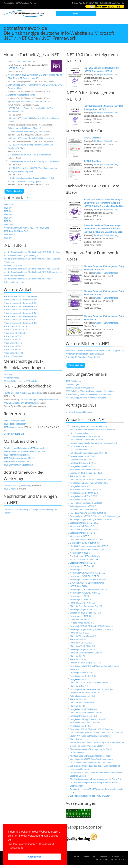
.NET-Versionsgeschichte (15, 421)
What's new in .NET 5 (80, 536)
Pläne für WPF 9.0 (78, 699)
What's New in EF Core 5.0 (82, 526)
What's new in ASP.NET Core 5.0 (85, 530)
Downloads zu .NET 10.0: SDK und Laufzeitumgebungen (95, 516)
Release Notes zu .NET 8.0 (82, 623)
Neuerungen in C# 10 (79, 570)
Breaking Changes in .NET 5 (83, 533)
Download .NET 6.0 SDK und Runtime (87, 550)
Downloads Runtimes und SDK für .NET (88, 440)
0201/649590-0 (102, 3)
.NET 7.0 (8, 215)
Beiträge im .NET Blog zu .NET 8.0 (85, 613)
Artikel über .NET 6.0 (13, 340)
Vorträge (69, 412)
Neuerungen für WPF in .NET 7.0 (85, 576)
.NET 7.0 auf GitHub (79, 586)
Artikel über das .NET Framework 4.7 (20, 320)
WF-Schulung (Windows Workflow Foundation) (86, 398)
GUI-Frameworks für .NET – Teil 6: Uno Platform (29, 155)
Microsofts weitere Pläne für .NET (85, 560)
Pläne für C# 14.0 (78, 476)
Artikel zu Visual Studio (14, 356)
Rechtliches (118, 860)
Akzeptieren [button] (35, 857)
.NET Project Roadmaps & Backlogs (86, 503)
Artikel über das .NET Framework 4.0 (20, 310)
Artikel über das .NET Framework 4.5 (20, 313)
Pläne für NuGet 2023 (80, 633)
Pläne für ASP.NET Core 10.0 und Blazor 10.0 (90, 480)
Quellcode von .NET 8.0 (81, 620)
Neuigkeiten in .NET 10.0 (81, 500)
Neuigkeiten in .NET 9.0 (81, 726)
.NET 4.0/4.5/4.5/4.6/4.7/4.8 (16, 231)
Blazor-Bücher (76, 739)
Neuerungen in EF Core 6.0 (82, 566)
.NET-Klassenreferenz (13, 427)
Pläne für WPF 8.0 (78, 639)
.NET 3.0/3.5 (9, 235)
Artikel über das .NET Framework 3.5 (20, 306)
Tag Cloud (89, 856)
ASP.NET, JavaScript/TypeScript (80, 388)
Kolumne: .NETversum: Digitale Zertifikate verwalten (31, 138)
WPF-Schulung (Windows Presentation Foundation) (89, 394)
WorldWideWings (11, 378)
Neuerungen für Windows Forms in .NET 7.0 (90, 580)
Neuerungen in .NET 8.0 (81, 616)
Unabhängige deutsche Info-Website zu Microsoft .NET (94, 443)
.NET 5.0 (8, 221)
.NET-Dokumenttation (80, 450)
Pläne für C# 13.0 (78, 706)
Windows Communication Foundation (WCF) (85, 354)
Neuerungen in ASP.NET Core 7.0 (85, 593)
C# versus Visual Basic (14, 434)
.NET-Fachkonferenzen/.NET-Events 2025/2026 (25, 452)
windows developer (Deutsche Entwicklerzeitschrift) (93, 430)
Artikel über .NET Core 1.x (15, 326)
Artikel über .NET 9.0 (13, 350)
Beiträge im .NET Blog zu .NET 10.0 (86, 473)
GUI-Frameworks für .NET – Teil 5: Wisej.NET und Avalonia (34, 161)
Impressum (101, 860)
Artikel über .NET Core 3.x (15, 333)
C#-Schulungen (73, 384)
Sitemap (103, 856)
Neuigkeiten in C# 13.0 (80, 679)
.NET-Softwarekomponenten (16, 462)
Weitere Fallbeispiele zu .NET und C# (20, 381)
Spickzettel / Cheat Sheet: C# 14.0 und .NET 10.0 (30, 102)
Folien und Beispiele (83, 412)
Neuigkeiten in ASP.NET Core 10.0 (85, 490)
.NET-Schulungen (73, 381)
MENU (76, 13)
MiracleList (8, 374)
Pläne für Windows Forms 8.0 (83, 636)
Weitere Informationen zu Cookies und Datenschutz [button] (31, 846)
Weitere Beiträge (14, 191)
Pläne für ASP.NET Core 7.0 (82, 603)
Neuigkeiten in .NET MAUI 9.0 (83, 709)
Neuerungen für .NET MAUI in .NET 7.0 (87, 573)
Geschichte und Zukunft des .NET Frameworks (24, 448)
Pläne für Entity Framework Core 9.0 (86, 713)
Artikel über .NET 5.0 (13, 336)
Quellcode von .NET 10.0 (81, 460)
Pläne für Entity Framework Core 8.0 (86, 653)
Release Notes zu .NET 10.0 (83, 456)
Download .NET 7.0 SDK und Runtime (87, 583)
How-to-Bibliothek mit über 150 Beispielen (22, 393)
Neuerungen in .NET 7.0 (81, 600)
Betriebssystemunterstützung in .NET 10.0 (89, 453)
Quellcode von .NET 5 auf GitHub (85, 543)
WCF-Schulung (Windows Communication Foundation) (90, 391)
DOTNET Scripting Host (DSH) (17, 486)
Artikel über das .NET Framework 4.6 (20, 316)
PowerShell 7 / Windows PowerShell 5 (83, 357)
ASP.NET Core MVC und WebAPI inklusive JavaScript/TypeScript (95, 351)
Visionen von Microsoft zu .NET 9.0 (86, 693)
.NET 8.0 (8, 211)
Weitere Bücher (76, 365)
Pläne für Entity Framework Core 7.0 (86, 606)
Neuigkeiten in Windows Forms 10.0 (86, 470)
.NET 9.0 (8, 208)
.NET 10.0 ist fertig (16, 68)
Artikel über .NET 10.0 (13, 353)
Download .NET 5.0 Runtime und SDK (87, 540)
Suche (76, 856)
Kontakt (116, 856)
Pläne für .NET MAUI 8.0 (81, 643)
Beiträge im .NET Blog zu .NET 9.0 (85, 663)
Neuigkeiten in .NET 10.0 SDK (83, 496)
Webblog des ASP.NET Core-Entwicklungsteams (91, 759)
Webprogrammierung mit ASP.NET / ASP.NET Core (26, 228)
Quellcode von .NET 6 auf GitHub (85, 556)
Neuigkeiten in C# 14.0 (80, 486)
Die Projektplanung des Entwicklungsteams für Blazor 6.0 (95, 779)
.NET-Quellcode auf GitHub (82, 446)
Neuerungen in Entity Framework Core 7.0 (89, 590)
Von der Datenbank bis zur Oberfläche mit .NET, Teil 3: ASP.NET (32, 269)
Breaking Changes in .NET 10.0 (84, 523)
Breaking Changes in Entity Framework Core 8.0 (91, 629)
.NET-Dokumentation (79, 433)
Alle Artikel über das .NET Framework (20, 296)
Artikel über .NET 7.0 (13, 343)
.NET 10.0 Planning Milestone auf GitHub (88, 513)
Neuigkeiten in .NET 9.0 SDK (83, 676)
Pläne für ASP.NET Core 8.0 (82, 646)
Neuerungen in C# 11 (79, 596)
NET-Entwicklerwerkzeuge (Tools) (19, 458)
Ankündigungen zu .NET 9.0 (82, 696)
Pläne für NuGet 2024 (80, 686)
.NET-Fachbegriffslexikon (15, 424)
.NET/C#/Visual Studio (26, 3)
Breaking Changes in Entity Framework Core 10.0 (92, 520)
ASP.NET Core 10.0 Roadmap (83, 510)
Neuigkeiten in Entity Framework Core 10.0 (89, 483)
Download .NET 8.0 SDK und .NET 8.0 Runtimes (92, 626)
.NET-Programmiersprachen (16, 455)
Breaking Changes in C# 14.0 (83, 463)
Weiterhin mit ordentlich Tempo (22, 95)
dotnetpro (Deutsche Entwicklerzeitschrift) (88, 426)
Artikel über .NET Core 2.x (15, 330)
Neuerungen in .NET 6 (80, 553)
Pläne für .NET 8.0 (78, 659)
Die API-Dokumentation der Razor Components (91, 763)
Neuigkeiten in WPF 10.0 (81, 466)
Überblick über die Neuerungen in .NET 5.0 (89, 546)
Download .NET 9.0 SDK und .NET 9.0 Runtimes (92, 729)
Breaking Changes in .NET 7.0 (83, 610)
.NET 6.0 (8, 218)
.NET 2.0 (8, 238)
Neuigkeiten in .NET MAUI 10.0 (84, 493)
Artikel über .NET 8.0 (13, 346)
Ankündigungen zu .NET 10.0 (83, 506)
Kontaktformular (117, 3)
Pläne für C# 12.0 (78, 656)
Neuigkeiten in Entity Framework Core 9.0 (88, 719)
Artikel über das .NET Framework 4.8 (20, 323)
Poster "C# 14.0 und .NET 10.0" (22, 62)
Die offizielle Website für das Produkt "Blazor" (90, 796)
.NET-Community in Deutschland (18, 465)
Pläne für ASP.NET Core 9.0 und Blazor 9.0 (89, 683)
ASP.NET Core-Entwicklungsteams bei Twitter (90, 756)
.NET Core (8, 225)
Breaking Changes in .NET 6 (83, 563)
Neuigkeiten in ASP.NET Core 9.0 (85, 723)
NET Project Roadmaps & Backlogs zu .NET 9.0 (91, 689)
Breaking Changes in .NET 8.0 (83, 649)
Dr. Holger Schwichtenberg (106, 75)
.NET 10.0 (8, 205)
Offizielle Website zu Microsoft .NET (86, 436)
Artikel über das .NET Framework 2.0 (20, 300)
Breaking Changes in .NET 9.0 (83, 716)
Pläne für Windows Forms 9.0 (83, 703)
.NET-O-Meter (10, 489)
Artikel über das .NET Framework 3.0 (20, 303)
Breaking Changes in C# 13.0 (83, 673)
